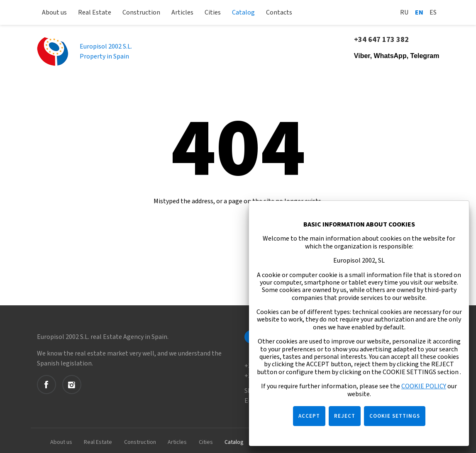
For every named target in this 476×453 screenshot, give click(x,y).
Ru (404, 12)
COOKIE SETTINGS (395, 416)
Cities (213, 12)
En (419, 12)
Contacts (279, 12)
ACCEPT (309, 416)
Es (433, 12)
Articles (182, 12)
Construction (141, 12)
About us (54, 12)
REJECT (345, 416)
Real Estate (95, 12)
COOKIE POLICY (424, 386)
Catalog (243, 12)
